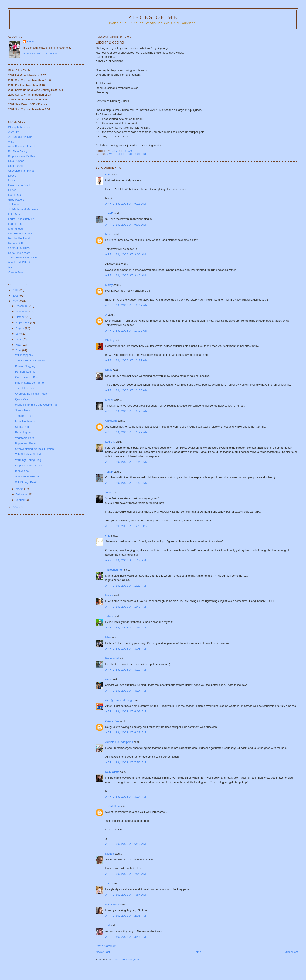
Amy (108, 492)
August (20, 328)
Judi (108, 925)
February (22, 494)
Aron (108, 679)
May (19, 345)
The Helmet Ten (25, 388)
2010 (16, 290)
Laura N (110, 442)
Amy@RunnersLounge (119, 700)
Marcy (109, 234)
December (23, 306)
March (20, 489)
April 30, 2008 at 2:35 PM (126, 916)
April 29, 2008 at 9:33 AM (126, 254)
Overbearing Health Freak (31, 394)
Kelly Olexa (112, 772)
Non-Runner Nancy (20, 234)
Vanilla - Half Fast (19, 262)
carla (108, 174)
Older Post (291, 952)
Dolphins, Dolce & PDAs (30, 465)
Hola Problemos (25, 421)
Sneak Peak (23, 410)
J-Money (13, 204)
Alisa (11, 142)
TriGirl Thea (112, 806)
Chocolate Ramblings (21, 171)
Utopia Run (22, 427)
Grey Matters (16, 200)
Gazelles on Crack (19, 185)
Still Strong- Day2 (26, 482)
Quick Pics (22, 399)
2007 (16, 507)
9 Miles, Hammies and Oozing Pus (36, 405)
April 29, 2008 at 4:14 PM (126, 691)
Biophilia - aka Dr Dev (21, 156)
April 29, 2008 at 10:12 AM (126, 331)
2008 (16, 301)
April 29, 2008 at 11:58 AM (126, 483)
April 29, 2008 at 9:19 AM (126, 204)
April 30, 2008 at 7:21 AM (126, 874)
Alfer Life (13, 132)
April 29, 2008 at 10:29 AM (126, 360)
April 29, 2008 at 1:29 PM (126, 586)
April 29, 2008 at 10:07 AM (126, 305)
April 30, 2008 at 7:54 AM (126, 895)
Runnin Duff (15, 243)
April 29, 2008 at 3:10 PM (126, 670)
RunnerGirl (112, 658)
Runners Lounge (25, 372)
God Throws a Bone (27, 377)
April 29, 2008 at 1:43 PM (126, 607)
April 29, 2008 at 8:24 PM (126, 797)
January (21, 500)
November (23, 311)
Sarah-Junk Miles (19, 248)
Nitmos (109, 854)
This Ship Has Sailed (28, 454)
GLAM (12, 190)
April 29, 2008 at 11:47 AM (126, 432)
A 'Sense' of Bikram (27, 477)
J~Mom (110, 616)
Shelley (110, 340)
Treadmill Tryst (24, 416)
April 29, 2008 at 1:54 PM (126, 628)
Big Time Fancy (18, 151)
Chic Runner (16, 166)
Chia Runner (16, 161)
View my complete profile (41, 54)
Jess (108, 883)
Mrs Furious (15, 229)
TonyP (109, 213)
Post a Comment (106, 946)
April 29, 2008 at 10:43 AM (126, 411)
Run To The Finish (19, 238)
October (21, 317)
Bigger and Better (26, 443)
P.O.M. (31, 42)
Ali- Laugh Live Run (20, 137)
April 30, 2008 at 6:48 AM (126, 844)
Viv (10, 267)
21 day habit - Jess (20, 127)
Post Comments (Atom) (127, 960)
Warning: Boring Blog (28, 460)
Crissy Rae (112, 721)
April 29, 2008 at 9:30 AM (126, 225)
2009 (16, 296)
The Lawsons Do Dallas (23, 258)
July (19, 334)
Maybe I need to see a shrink (127, 154)
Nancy (109, 595)
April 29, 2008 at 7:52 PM (126, 762)
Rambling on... (24, 432)
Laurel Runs (16, 224)
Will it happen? (24, 355)
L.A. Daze (14, 214)
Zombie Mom (16, 272)
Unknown (111, 421)
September (23, 323)
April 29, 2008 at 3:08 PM (126, 649)
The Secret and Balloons (30, 361)
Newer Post (103, 952)
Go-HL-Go (14, 195)
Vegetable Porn (25, 438)
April (19, 350)
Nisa (108, 637)
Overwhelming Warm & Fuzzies (34, 449)
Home (197, 952)
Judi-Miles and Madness (23, 209)
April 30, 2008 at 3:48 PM (126, 937)
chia (108, 536)
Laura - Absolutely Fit (21, 219)
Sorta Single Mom (19, 253)
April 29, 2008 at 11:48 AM (126, 462)
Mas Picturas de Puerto (29, 383)
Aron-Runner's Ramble (22, 146)
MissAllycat (112, 904)
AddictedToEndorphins (119, 742)
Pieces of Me (153, 17)
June (19, 339)
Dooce (12, 176)
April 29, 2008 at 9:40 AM (126, 275)
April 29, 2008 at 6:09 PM (126, 711)
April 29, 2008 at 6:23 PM (126, 732)
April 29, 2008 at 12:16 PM (127, 526)
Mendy (109, 400)
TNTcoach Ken (114, 570)
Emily (11, 180)
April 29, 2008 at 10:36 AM (126, 390)
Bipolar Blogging (25, 366)
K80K (109, 370)
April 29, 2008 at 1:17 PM (126, 560)
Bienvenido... (23, 471)
